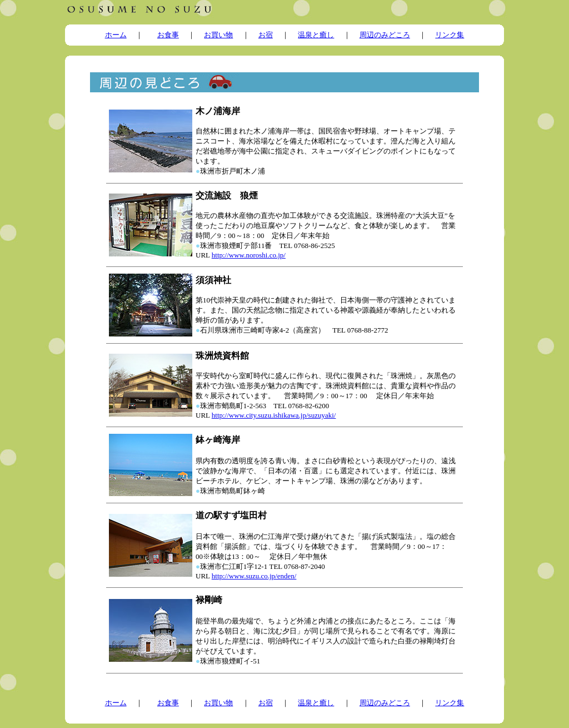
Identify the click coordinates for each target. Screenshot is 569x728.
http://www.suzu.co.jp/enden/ (254, 576)
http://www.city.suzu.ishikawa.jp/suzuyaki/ (274, 415)
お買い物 (218, 35)
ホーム (116, 35)
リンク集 (450, 35)
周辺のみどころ (385, 35)
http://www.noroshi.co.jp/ (249, 255)
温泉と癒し (316, 35)
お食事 (168, 35)
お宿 (266, 35)
